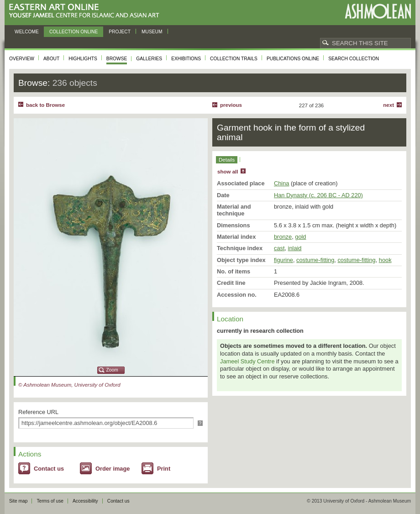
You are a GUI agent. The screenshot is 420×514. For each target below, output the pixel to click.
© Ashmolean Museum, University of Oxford (69, 385)
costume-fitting (315, 260)
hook (385, 260)
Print (164, 469)
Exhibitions (186, 59)
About (51, 59)
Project (120, 32)
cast (279, 248)
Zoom (112, 370)
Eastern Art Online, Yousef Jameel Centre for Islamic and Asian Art (87, 11)
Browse (117, 59)
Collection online (73, 32)
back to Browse (45, 105)
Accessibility (85, 501)
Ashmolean (378, 11)
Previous (231, 105)
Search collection (354, 59)
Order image (113, 469)
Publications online (293, 59)
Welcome (27, 32)
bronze (283, 237)
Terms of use (50, 501)
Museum (152, 32)
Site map (18, 501)
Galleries (149, 59)
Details (227, 160)
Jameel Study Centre (247, 361)
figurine (283, 260)
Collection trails (234, 59)
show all (228, 172)
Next (388, 105)
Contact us (49, 469)
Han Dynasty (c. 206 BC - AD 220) (318, 195)
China (281, 183)
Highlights (83, 59)
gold (300, 237)
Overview (22, 59)
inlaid (295, 248)
